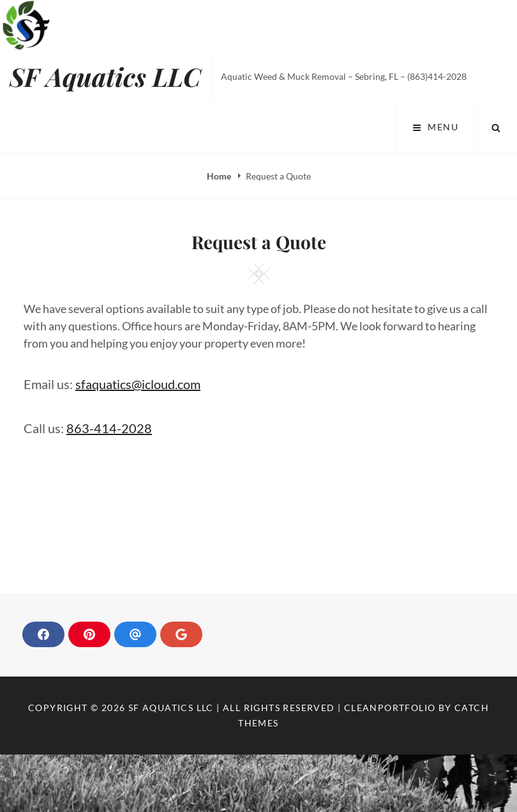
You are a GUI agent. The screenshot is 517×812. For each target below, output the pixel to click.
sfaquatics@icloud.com (138, 384)
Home (220, 176)
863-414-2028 (109, 428)
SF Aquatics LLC (105, 76)
